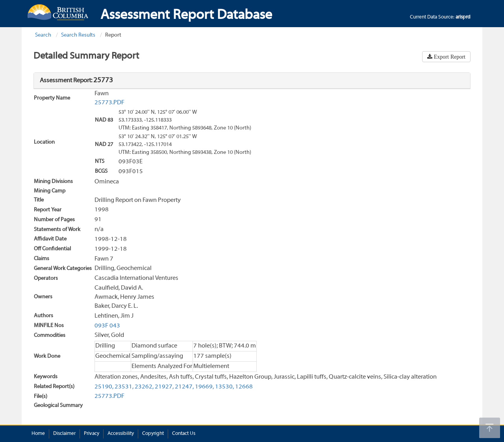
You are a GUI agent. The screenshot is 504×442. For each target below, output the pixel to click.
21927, (164, 387)
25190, (104, 387)
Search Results (78, 35)
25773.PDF (109, 103)
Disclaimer (64, 434)
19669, (204, 387)
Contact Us (184, 434)
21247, (184, 387)
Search (43, 35)
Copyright (153, 434)
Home (38, 434)
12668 (244, 387)
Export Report (449, 57)
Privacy (92, 434)
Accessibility (121, 434)
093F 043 (107, 326)
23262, (144, 387)
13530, (224, 387)
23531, (124, 387)
